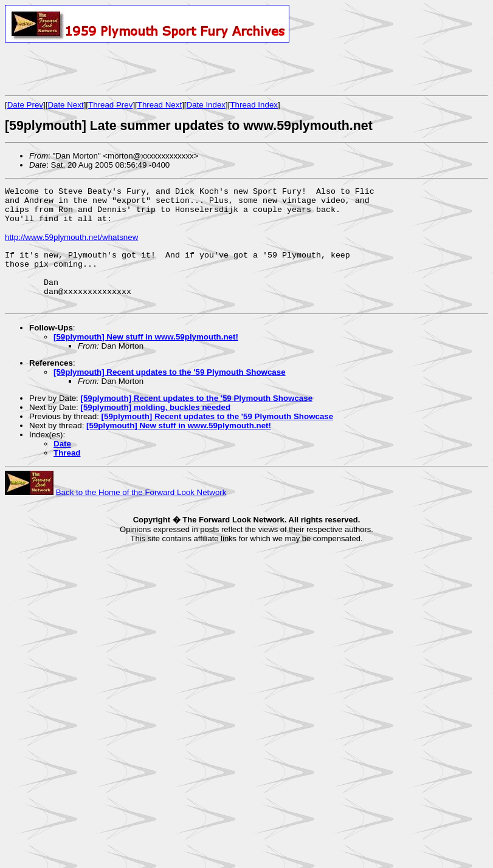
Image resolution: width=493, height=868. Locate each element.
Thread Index (254, 105)
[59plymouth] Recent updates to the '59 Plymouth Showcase (170, 394)
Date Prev (25, 105)
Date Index (206, 105)
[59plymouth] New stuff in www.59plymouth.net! (146, 359)
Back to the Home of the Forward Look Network (141, 514)
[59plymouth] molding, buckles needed (155, 429)
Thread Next (160, 105)
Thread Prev (110, 105)
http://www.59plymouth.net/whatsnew (71, 246)
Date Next (65, 105)
